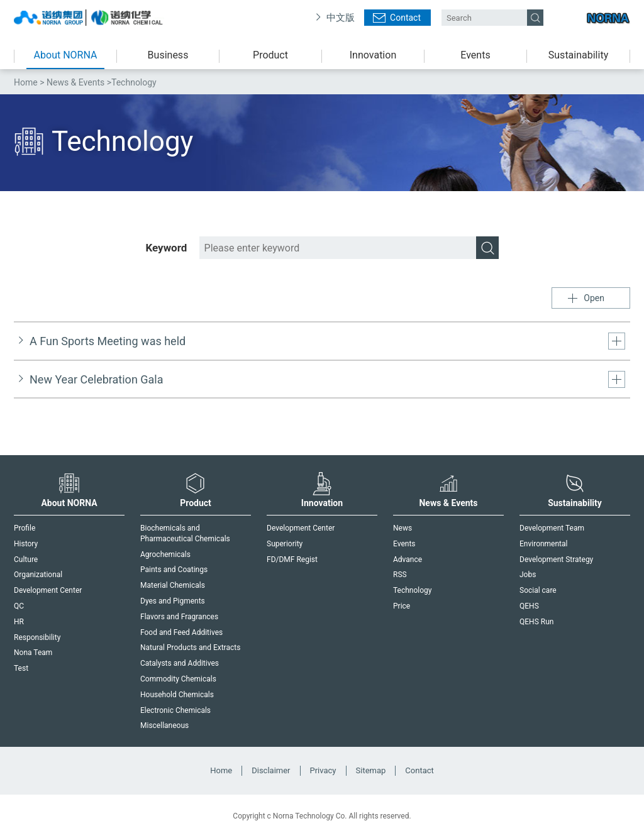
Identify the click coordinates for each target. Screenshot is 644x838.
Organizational (38, 575)
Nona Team (33, 653)
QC (19, 606)
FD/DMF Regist (292, 560)
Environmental (543, 544)
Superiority (285, 544)
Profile (25, 528)
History (26, 544)
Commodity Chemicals (178, 679)
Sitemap (371, 770)
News (402, 528)
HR (19, 622)
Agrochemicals (165, 554)
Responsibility (37, 637)
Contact (405, 18)
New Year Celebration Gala (97, 379)
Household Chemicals (177, 695)
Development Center (48, 590)
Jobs (528, 575)
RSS (400, 575)
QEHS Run (536, 622)
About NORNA (66, 55)
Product (270, 55)
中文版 (341, 18)
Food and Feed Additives (181, 632)
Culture (26, 560)
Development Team (552, 528)
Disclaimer (271, 770)
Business (168, 55)
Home (26, 82)
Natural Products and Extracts (190, 648)
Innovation (373, 55)
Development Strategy (556, 560)
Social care (538, 590)
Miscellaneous (164, 725)
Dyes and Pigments (173, 601)
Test (21, 668)
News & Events (75, 82)
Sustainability (578, 55)
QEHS (529, 606)
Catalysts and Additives (180, 663)
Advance (408, 560)
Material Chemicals (173, 585)
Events (475, 55)
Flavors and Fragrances (179, 617)
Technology (412, 590)
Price (402, 606)
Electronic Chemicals (175, 710)
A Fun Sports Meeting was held (108, 341)
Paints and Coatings (174, 570)
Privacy (323, 770)
